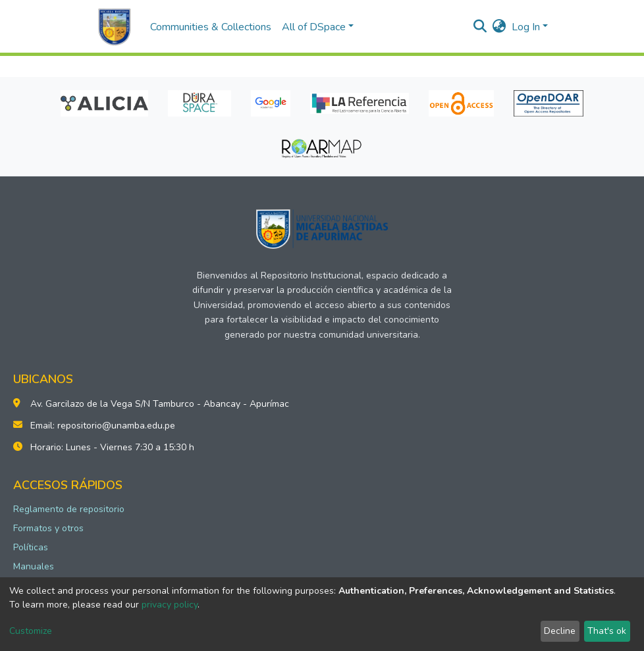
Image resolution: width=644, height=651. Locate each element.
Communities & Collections (211, 27)
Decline (560, 631)
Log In (526, 27)
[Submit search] (480, 27)
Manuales (34, 566)
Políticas (31, 547)
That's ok (607, 631)
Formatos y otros (48, 528)
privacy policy (170, 605)
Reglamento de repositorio (69, 509)
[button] (499, 27)
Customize (31, 631)
